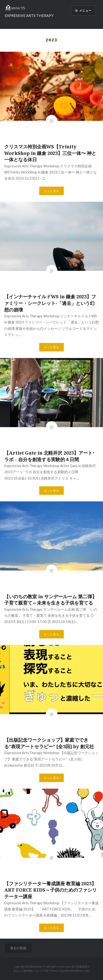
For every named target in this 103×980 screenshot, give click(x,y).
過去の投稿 (18, 948)
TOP (46, 971)
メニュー (85, 11)
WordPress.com (79, 971)
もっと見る (52, 191)
